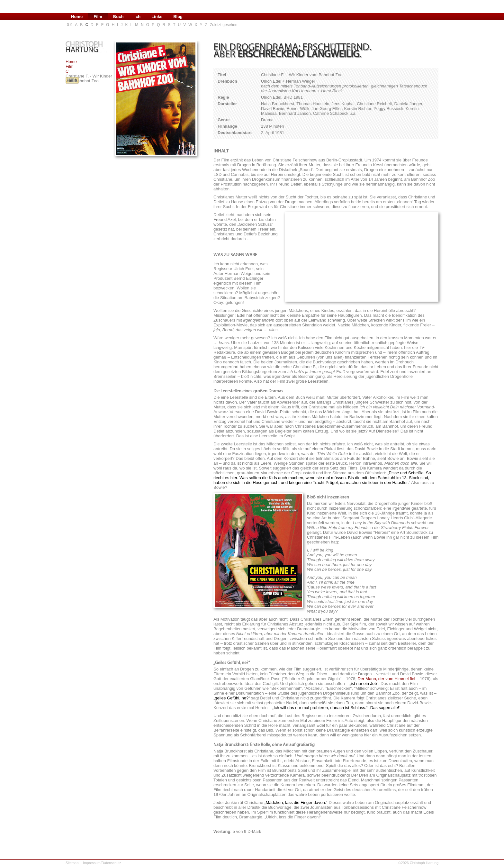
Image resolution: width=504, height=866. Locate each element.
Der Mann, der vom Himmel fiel (387, 679)
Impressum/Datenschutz (102, 863)
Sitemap (72, 863)
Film (70, 66)
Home (71, 62)
